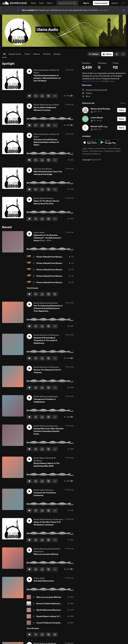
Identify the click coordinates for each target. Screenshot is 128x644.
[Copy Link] (49, 96)
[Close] (124, 10)
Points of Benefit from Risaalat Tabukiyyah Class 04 (59, 276)
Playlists (47, 54)
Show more (87, 85)
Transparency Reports (91, 154)
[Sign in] (86, 3)
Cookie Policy (101, 148)
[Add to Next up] (55, 294)
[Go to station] (94, 54)
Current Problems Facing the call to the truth (55, 623)
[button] (123, 3)
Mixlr (86, 96)
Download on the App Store (90, 142)
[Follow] (107, 54)
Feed (41, 3)
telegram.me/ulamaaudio (92, 81)
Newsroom (109, 151)
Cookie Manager (114, 148)
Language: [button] (92, 160)
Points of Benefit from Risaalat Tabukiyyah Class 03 (58, 270)
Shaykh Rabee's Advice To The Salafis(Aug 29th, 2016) (59, 616)
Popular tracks (15, 54)
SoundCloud (14, 3)
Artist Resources (96, 151)
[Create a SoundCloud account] (101, 3)
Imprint (85, 151)
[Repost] (36, 96)
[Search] (67, 3)
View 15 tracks (33, 628)
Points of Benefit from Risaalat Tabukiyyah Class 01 (58, 257)
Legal (84, 148)
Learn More (103, 10)
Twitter (87, 93)
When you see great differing (49, 597)
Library (50, 3)
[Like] (29, 96)
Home (33, 3)
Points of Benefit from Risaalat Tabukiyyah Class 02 (58, 263)
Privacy (91, 148)
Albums (37, 54)
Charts (118, 151)
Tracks (27, 54)
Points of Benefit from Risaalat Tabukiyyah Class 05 (58, 282)
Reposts (57, 54)
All (4, 54)
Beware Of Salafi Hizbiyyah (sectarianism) (54, 604)
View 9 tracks (32, 288)
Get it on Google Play (108, 142)
